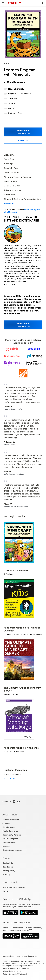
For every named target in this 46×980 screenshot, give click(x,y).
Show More (9, 204)
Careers (6, 823)
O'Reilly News (8, 827)
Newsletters (8, 867)
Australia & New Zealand (14, 887)
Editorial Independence (12, 971)
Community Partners (12, 835)
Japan (5, 891)
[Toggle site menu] (3, 3)
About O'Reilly (10, 815)
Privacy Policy (9, 871)
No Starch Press (15, 113)
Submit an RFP (9, 842)
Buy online (23, 141)
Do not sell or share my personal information (20, 956)
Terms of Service (9, 968)
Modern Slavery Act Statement (15, 974)
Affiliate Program (10, 839)
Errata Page (9, 778)
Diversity (6, 846)
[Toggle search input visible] (43, 3)
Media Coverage (10, 831)
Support (7, 858)
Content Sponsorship (12, 850)
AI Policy (6, 874)
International (10, 882)
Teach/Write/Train (11, 820)
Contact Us (8, 863)
